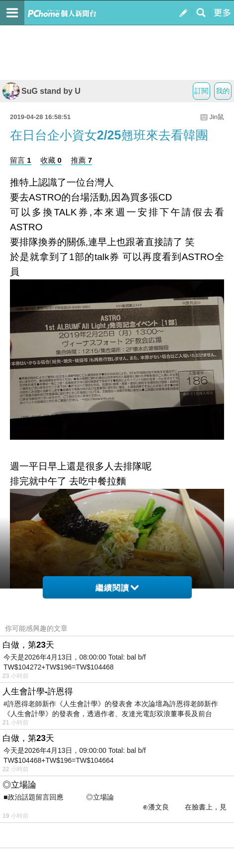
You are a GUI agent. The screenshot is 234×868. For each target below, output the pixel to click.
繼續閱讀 (117, 588)
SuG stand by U (41, 91)
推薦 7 (82, 160)
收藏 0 (51, 160)
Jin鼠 (217, 117)
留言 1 (21, 160)
